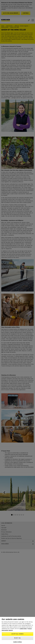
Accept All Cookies (17, 634)
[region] (17, 630)
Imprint (11, 630)
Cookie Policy (23, 629)
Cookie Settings (18, 642)
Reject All (17, 638)
